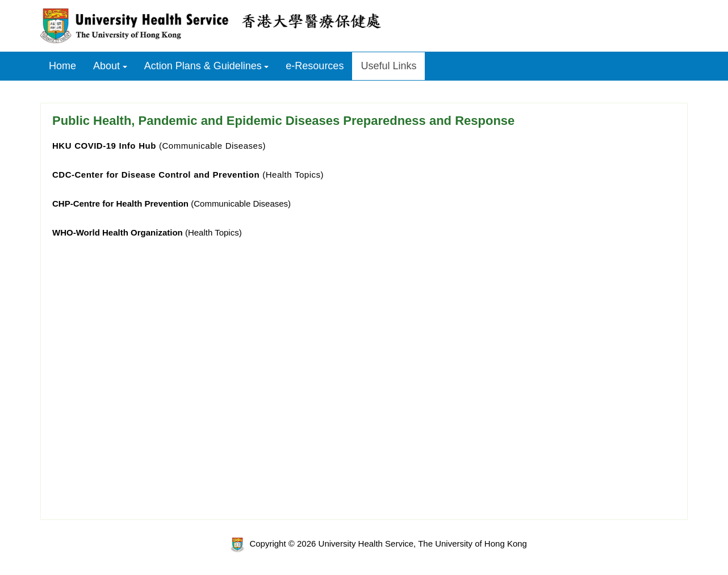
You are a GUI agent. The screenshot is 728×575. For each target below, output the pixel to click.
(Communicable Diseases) (159, 146)
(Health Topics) (188, 175)
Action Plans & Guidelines (203, 66)
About (106, 66)
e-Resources (315, 66)
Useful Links (388, 66)
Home (62, 66)
